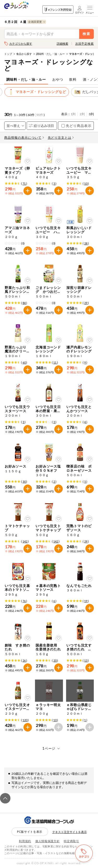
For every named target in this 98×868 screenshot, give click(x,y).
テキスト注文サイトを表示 (70, 832)
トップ (8, 54)
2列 (82, 114)
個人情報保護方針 (47, 841)
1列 (73, 114)
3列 (91, 114)
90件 (40, 115)
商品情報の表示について (24, 138)
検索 (87, 34)
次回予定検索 (85, 43)
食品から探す (24, 54)
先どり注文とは (61, 138)
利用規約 (25, 841)
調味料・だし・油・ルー (50, 54)
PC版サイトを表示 (30, 832)
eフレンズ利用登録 (58, 10)
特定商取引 (71, 841)
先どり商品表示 (76, 126)
